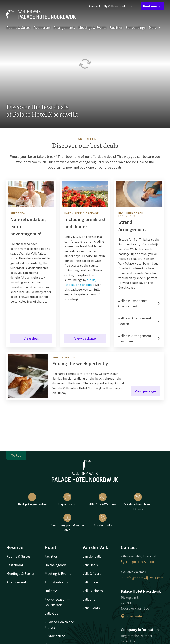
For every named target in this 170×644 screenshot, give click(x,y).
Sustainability (55, 636)
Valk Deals (90, 565)
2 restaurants (103, 520)
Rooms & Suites (18, 28)
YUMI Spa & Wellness (103, 500)
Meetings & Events (92, 28)
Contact (95, 6)
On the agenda (56, 565)
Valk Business (93, 591)
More (155, 28)
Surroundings (136, 28)
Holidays (51, 591)
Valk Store (90, 582)
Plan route (131, 616)
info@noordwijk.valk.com (142, 578)
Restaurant (42, 28)
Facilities (116, 28)
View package (85, 338)
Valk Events (91, 608)
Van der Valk (92, 556)
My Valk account (114, 6)
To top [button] (16, 455)
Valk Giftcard (92, 573)
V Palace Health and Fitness (138, 502)
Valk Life (89, 599)
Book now (152, 6)
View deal (31, 338)
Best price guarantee (32, 500)
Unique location (67, 500)
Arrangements (64, 28)
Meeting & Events (58, 573)
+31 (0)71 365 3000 (137, 562)
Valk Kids (51, 613)
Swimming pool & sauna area (67, 523)
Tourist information (59, 582)
